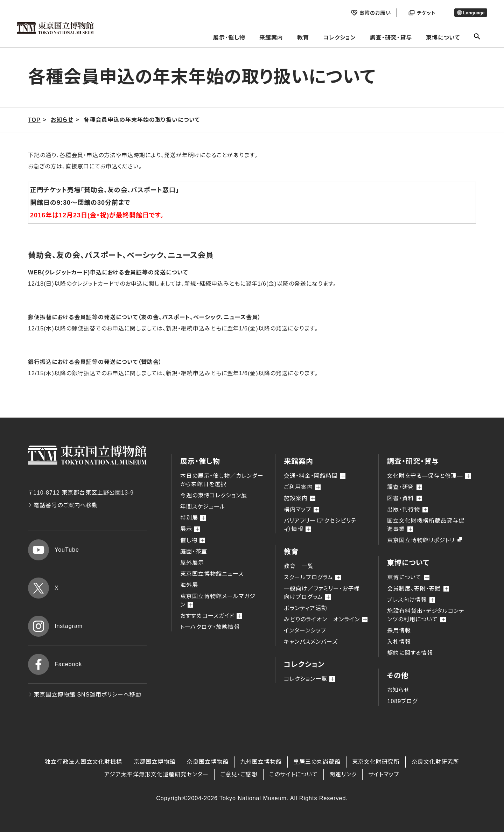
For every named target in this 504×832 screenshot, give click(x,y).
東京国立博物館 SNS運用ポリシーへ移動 (85, 695)
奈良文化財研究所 (435, 762)
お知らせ (398, 690)
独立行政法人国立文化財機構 (83, 762)
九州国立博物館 (261, 762)
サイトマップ (384, 774)
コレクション (339, 38)
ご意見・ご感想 (239, 774)
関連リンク (343, 774)
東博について (443, 38)
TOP (34, 120)
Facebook (55, 664)
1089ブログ (402, 701)
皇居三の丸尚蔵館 (317, 762)
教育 (303, 38)
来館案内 (271, 38)
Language (471, 13)
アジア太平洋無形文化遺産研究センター (156, 774)
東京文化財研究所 (376, 762)
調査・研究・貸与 (391, 38)
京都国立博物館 (155, 762)
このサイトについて (293, 774)
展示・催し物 (229, 38)
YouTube (54, 550)
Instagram (55, 626)
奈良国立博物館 (208, 762)
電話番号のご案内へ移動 (63, 505)
